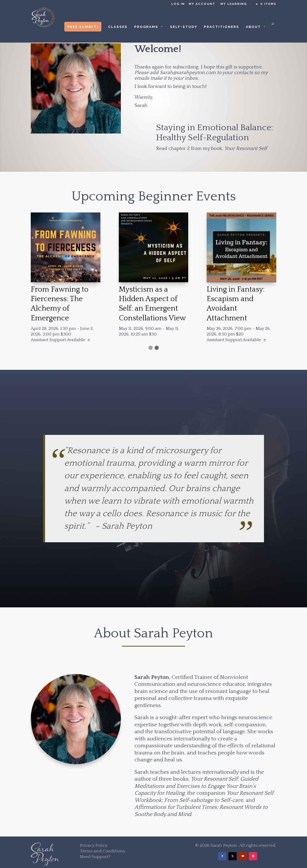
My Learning (234, 4)
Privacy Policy (94, 845)
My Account (202, 4)
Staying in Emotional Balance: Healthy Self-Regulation (215, 133)
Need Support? (95, 857)
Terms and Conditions (102, 851)
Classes (118, 27)
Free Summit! (83, 27)
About (253, 27)
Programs (146, 27)
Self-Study (184, 27)
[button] (151, 348)
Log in (178, 4)
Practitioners (221, 27)
